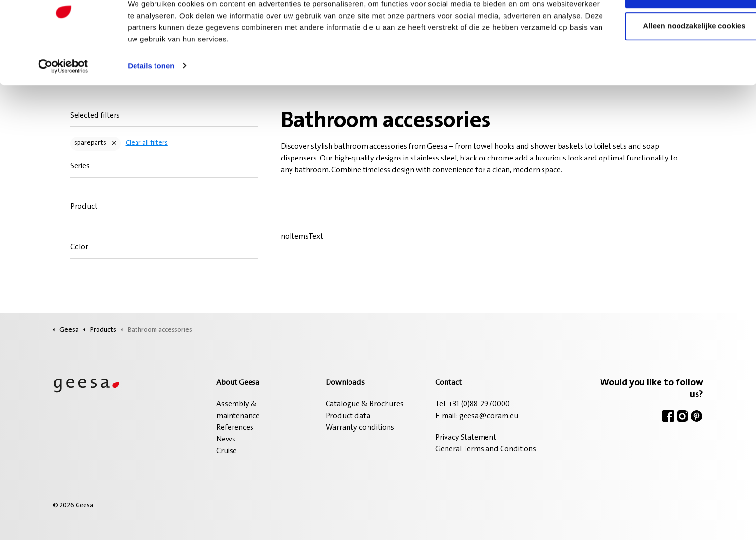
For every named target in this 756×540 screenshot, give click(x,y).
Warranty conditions (360, 428)
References (235, 428)
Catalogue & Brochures (364, 404)
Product (83, 207)
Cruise (227, 451)
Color (79, 247)
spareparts (90, 143)
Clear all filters (146, 143)
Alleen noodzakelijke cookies (675, 58)
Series (79, 166)
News (226, 440)
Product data (348, 416)
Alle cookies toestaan (675, 26)
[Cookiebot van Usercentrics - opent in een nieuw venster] (63, 98)
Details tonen (151, 97)
